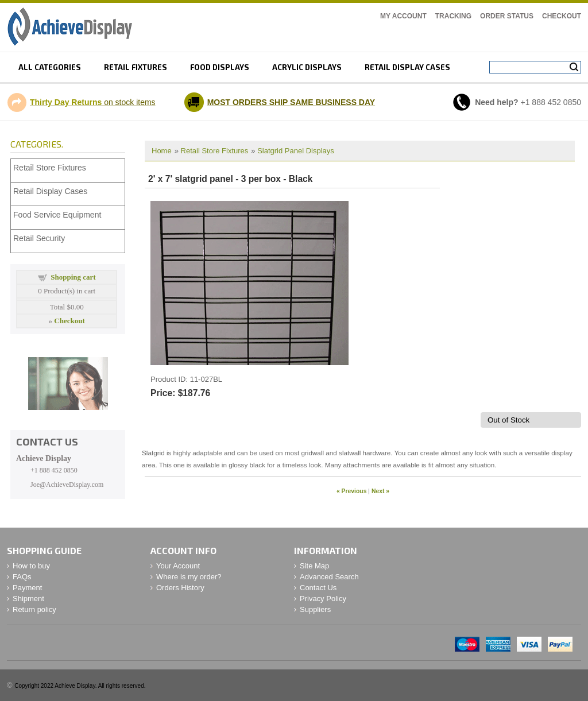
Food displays (220, 67)
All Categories (50, 67)
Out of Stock (508, 420)
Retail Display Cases (50, 191)
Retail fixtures (136, 67)
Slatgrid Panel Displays (296, 151)
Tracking (453, 16)
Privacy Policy (323, 599)
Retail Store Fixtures (215, 151)
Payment (27, 588)
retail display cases (407, 67)
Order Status (507, 16)
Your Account (178, 566)
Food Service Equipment (57, 215)
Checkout (562, 16)
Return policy (34, 609)
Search (574, 67)
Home (162, 151)
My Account (403, 16)
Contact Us (318, 588)
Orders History (180, 588)
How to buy (31, 566)
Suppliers (315, 609)
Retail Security (39, 238)
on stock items (93, 102)
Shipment (28, 599)
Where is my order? (189, 577)
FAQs (22, 577)
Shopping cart (73, 277)
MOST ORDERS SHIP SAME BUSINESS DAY (291, 102)
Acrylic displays (307, 67)
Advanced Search (329, 577)
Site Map (314, 566)
